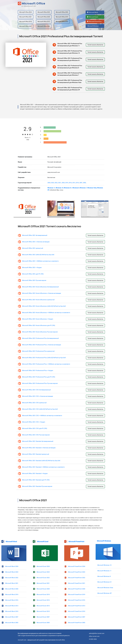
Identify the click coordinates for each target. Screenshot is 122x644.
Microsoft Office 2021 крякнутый (33, 248)
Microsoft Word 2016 (12, 600)
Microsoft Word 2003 (12, 623)
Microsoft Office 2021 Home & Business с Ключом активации (42, 293)
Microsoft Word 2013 (12, 606)
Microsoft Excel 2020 (43, 589)
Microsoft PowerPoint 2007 (77, 617)
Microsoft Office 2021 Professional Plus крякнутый (38, 351)
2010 (77, 183)
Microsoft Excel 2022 (43, 578)
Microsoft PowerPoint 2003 (77, 623)
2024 (49, 183)
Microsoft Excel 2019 (43, 595)
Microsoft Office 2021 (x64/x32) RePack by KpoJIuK (38, 255)
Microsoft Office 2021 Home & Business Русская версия (40, 332)
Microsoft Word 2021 (12, 583)
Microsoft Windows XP (105, 593)
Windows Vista (92, 188)
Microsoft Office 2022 (62, 12)
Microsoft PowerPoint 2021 (77, 583)
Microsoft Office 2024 (26, 12)
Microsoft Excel (93, 17)
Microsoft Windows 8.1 (105, 582)
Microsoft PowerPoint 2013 (77, 606)
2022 (56, 183)
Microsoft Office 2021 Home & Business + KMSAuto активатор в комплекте (46, 313)
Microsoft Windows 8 (104, 576)
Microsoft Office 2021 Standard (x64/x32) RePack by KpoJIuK (41, 461)
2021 (60, 183)
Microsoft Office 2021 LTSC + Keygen (34, 422)
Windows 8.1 (68, 188)
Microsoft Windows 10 (104, 565)
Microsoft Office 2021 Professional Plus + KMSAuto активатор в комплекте (46, 364)
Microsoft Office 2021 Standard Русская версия (37, 486)
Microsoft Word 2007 (12, 617)
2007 (81, 183)
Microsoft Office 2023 (44, 12)
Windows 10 (59, 188)
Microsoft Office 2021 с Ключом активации (36, 242)
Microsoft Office (31, 3)
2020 (63, 183)
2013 (74, 183)
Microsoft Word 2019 (12, 595)
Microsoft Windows (93, 26)
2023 (52, 183)
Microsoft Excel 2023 (43, 572)
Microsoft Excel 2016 (43, 600)
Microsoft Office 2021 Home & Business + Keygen (38, 319)
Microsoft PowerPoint (94, 21)
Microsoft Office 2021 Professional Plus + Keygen (38, 371)
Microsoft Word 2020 (12, 589)
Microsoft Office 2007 (26, 26)
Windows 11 (51, 188)
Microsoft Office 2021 (26, 17)
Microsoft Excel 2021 (43, 583)
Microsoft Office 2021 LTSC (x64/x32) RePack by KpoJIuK (40, 409)
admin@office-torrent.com (97, 633)
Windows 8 (76, 188)
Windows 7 (83, 188)
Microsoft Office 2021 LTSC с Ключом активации (38, 396)
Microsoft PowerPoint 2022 (77, 578)
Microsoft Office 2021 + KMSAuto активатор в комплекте (40, 261)
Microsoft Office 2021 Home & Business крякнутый (38, 300)
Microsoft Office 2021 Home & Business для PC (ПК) (39, 325)
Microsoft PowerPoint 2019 (77, 595)
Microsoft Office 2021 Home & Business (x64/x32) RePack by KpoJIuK (44, 306)
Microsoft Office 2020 (44, 17)
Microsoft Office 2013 (44, 22)
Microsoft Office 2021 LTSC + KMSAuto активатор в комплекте (42, 416)
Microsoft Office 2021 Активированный (35, 235)
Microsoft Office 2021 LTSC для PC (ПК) (35, 428)
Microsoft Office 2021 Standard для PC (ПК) (36, 480)
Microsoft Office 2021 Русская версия (34, 280)
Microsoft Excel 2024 (43, 566)
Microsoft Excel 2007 (43, 617)
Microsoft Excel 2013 (43, 606)
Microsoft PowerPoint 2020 (77, 589)
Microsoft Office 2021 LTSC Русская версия (36, 435)
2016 (70, 183)
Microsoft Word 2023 (12, 572)
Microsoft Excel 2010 (43, 611)
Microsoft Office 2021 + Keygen (32, 268)
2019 (67, 183)
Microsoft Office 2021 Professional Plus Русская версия (40, 383)
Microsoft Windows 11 (104, 571)
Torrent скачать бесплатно (95, 45)
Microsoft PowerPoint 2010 (77, 611)
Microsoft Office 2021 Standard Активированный (38, 441)
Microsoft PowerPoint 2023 (77, 572)
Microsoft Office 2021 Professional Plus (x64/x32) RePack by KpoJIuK (44, 358)
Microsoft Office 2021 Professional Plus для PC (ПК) (39, 377)
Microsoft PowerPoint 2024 (77, 566)
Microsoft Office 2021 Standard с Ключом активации (39, 448)
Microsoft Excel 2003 (43, 623)
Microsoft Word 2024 (12, 566)
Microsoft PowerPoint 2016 (77, 600)
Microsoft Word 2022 (12, 578)
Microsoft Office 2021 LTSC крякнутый (34, 403)
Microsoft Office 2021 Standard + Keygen (35, 474)
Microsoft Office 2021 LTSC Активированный (36, 390)
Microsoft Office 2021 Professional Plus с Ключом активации (42, 345)
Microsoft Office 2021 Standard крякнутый (36, 454)
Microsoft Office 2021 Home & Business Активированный (40, 287)
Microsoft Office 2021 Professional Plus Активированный (40, 338)
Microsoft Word (93, 12)
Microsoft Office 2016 (26, 22)
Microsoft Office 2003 (44, 26)
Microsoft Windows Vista (105, 588)
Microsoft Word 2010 (12, 611)
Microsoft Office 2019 (62, 17)
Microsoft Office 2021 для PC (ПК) (33, 274)
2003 (84, 183)
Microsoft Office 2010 (62, 22)
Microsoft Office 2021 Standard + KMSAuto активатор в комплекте (43, 467)
